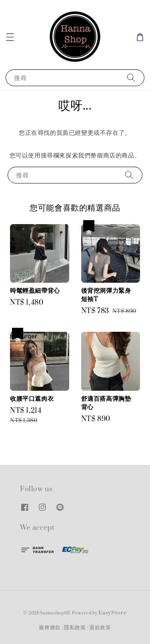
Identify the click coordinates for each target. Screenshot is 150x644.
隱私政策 (75, 628)
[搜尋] (131, 78)
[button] (10, 37)
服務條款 (50, 628)
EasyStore (112, 613)
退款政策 (100, 628)
